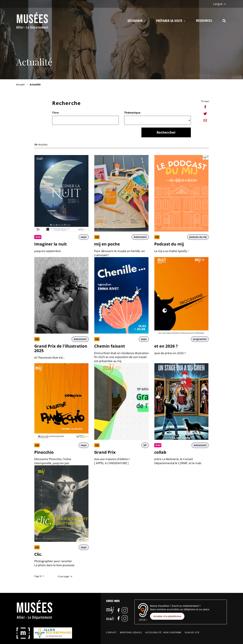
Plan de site (192, 632)
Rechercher (166, 132)
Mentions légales (131, 632)
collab (160, 452)
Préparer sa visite (171, 21)
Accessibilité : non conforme (163, 632)
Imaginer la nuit (50, 244)
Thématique (132, 113)
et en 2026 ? (166, 346)
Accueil (20, 84)
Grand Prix (105, 452)
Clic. (38, 554)
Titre (55, 113)
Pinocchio (44, 452)
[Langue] (220, 4)
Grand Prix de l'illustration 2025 (61, 348)
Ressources (204, 20)
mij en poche (107, 244)
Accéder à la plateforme (167, 616)
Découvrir (136, 21)
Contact (111, 632)
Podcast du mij (169, 244)
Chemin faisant (110, 346)
